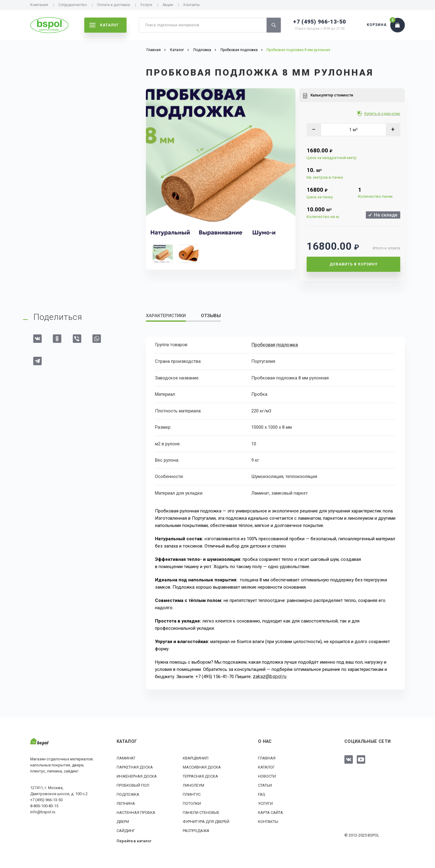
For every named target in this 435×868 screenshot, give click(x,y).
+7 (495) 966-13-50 (319, 22)
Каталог (266, 767)
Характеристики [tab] (166, 316)
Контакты (192, 5)
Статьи (265, 785)
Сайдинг (126, 830)
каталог (104, 25)
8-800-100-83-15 (44, 805)
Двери (123, 821)
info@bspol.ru (43, 811)
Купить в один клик (383, 114)
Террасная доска (200, 776)
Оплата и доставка (113, 5)
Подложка (128, 794)
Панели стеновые (201, 812)
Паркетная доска (135, 767)
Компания (39, 5)
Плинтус (192, 794)
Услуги (146, 5)
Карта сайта (271, 812)
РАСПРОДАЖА (196, 830)
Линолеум (193, 785)
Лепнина (126, 803)
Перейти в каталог (134, 840)
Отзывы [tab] (211, 316)
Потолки (192, 803)
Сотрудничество (72, 5)
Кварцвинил (196, 757)
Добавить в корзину (354, 264)
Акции (168, 5)
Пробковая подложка (274, 345)
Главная (267, 757)
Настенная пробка (136, 812)
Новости (267, 776)
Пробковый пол (133, 785)
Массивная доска (202, 767)
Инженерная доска (137, 776)
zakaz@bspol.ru (269, 676)
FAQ (262, 794)
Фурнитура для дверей (206, 821)
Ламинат (126, 757)
